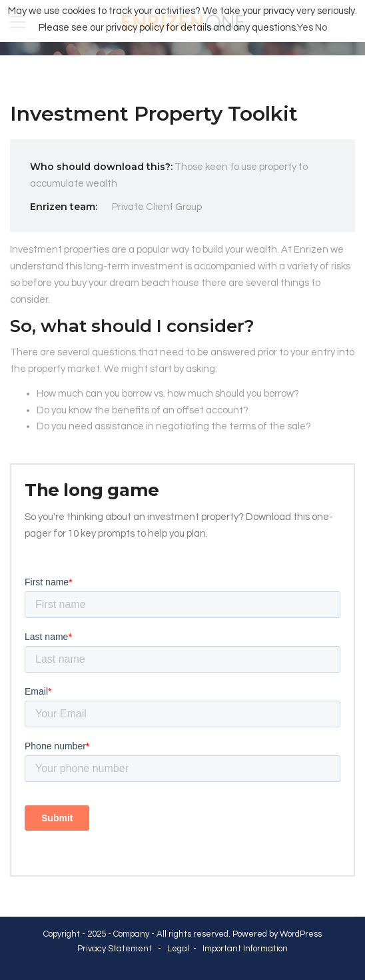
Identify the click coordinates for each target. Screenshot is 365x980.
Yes (305, 28)
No (321, 28)
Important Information (245, 949)
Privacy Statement (115, 949)
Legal (178, 949)
